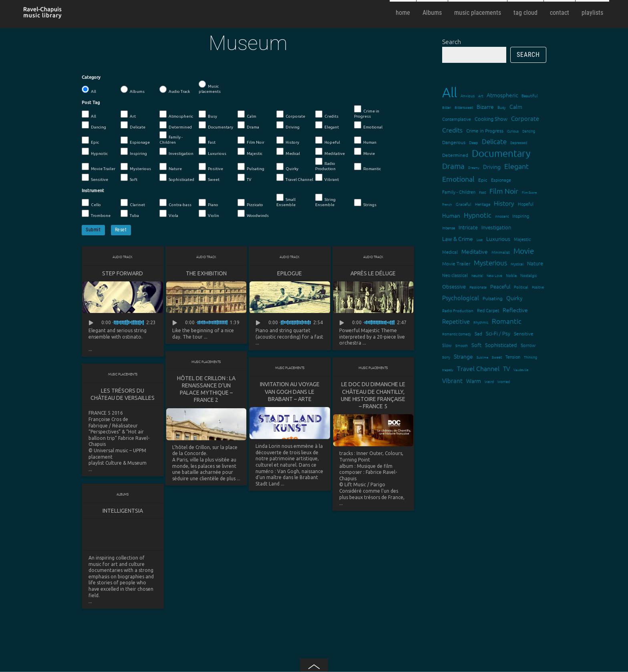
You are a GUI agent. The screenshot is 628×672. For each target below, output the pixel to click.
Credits (327, 114)
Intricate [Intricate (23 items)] (468, 227)
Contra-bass (175, 203)
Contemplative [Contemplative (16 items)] (457, 119)
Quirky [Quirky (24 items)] (514, 298)
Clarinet (133, 203)
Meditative (330, 152)
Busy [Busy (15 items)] (502, 107)
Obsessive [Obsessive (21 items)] (454, 286)
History (288, 140)
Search (452, 41)
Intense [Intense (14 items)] (449, 228)
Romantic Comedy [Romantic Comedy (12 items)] (457, 334)
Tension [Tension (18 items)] (513, 357)
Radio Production (325, 164)
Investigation (176, 152)
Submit (93, 230)
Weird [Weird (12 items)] (489, 381)
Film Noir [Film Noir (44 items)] (504, 191)
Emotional (368, 125)
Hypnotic (95, 152)
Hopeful (328, 140)
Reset (121, 230)
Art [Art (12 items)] (481, 95)
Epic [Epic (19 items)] (483, 180)
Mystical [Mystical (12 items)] (517, 264)
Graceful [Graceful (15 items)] (464, 204)
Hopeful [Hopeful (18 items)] (526, 204)
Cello (91, 203)
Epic (90, 140)
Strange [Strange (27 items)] (463, 356)
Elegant (327, 125)
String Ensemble (325, 200)
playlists (592, 13)
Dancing (94, 125)
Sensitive (95, 178)
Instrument (93, 191)
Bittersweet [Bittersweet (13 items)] (464, 107)
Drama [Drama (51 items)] (453, 166)
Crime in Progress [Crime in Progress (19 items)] (485, 130)
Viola (169, 214)
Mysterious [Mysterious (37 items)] (490, 263)
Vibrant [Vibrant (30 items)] (452, 380)
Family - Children (171, 138)
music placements (478, 13)
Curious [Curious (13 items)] (513, 131)
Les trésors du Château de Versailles (123, 394)
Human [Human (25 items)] (451, 215)
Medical (288, 152)
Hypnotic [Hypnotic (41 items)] (478, 215)
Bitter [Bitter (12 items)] (447, 107)
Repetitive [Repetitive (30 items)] (456, 321)
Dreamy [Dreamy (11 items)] (474, 167)
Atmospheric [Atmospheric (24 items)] (502, 95)
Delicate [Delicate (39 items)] (494, 141)
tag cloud (525, 13)
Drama (248, 125)
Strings (365, 203)
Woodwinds (253, 214)
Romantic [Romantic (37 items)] (507, 321)
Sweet (209, 178)
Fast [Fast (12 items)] (482, 192)
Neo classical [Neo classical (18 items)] (455, 275)
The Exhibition (206, 273)
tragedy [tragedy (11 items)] (448, 370)
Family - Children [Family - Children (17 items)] (459, 192)
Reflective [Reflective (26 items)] (515, 310)
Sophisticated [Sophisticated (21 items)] (501, 345)
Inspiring (134, 152)
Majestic (250, 152)
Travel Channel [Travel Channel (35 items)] (478, 368)
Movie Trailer (99, 167)
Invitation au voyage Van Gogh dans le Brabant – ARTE (290, 391)
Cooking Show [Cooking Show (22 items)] (491, 119)
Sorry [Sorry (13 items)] (446, 357)
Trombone (96, 214)
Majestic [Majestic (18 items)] (522, 239)
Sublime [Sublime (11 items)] (482, 357)
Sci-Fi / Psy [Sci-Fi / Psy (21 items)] (498, 333)
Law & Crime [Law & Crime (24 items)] (458, 239)
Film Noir (251, 140)
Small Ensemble (286, 200)
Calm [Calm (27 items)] (516, 106)
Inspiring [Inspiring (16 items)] (521, 216)
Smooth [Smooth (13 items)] (462, 345)
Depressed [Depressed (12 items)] (519, 142)
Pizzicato (250, 203)
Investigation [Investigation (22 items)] (496, 227)
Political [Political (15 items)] (521, 287)
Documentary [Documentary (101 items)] (501, 153)
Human (365, 140)
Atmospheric (176, 114)
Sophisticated (177, 178)
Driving (288, 125)
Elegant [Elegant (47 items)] (516, 166)
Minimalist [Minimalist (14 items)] (501, 252)
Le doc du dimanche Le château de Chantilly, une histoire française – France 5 (373, 395)
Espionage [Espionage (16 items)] (501, 180)
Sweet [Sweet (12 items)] (497, 357)
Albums (432, 13)
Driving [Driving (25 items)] (492, 166)
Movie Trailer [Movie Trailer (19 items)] (456, 263)
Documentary (216, 125)
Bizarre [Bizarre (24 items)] (485, 106)
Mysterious (136, 167)
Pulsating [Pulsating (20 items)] (493, 298)
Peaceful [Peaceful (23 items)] (500, 286)
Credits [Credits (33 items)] (452, 130)
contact (560, 13)
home (403, 13)
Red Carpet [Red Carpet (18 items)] (488, 310)
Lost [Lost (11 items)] (480, 240)
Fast (207, 140)
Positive (211, 167)
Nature (171, 167)
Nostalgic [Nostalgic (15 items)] (529, 275)
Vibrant (327, 178)
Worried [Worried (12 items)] (504, 381)
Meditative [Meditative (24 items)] (475, 251)
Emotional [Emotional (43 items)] (458, 179)
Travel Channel (295, 178)
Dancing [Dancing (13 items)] (529, 131)
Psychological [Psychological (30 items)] (461, 298)
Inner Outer (369, 453)
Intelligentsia (123, 511)
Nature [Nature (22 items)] (535, 263)
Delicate (133, 125)
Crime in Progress (367, 112)
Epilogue (290, 273)
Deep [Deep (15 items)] (474, 142)
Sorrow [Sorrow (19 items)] (528, 345)
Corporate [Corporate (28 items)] (525, 118)
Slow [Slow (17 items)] (447, 345)
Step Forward (123, 273)
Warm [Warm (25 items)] (474, 381)
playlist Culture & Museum (118, 463)
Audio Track (175, 90)
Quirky (287, 167)
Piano (208, 203)
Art (128, 114)
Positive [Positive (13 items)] (538, 287)
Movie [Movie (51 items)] (524, 251)
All (89, 90)
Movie (364, 152)
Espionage (135, 140)
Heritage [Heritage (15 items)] (483, 204)
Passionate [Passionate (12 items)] (478, 287)
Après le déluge (373, 273)
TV (245, 178)
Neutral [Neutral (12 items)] (477, 275)
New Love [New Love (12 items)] (494, 275)
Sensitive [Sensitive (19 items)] (524, 333)
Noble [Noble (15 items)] (511, 275)
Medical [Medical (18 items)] (450, 252)
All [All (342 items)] (450, 92)
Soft (129, 178)
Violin (209, 214)
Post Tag (91, 102)
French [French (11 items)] (447, 204)
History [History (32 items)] (504, 203)
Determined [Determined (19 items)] (455, 155)
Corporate (291, 114)
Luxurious (212, 152)
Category (91, 77)
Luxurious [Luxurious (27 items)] (498, 239)
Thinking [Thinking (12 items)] (530, 357)
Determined (176, 125)
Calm (247, 114)
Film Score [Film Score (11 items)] (529, 192)
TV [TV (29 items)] (506, 368)
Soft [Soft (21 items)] (476, 345)
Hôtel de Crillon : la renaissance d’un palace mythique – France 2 (206, 389)
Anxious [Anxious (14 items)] (468, 95)
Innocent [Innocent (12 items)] (502, 216)
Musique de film (375, 466)
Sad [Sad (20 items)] (478, 333)
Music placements (210, 87)
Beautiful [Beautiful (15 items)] (530, 95)
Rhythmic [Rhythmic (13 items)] (481, 322)
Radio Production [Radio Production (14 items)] (458, 310)
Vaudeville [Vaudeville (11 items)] (521, 370)
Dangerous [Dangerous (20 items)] (454, 142)
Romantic (367, 167)
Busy (208, 114)
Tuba (130, 214)
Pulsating (251, 167)
